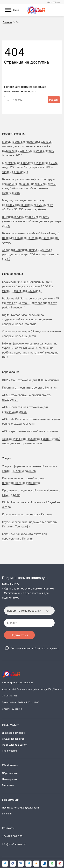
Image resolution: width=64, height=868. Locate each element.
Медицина (8, 785)
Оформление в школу (15, 745)
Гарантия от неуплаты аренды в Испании (29, 387)
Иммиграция (10, 779)
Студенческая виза (13, 739)
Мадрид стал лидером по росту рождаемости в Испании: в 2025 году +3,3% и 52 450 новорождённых (27, 205)
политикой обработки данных (41, 648)
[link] (52, 864)
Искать (54, 100)
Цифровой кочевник (14, 733)
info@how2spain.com (14, 844)
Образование (10, 773)
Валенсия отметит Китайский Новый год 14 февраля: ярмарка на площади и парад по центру (31, 238)
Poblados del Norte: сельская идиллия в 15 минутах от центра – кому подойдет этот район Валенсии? (30, 303)
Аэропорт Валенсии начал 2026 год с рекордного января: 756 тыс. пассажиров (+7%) (30, 254)
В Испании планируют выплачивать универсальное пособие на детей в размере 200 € (32, 221)
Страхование (10, 751)
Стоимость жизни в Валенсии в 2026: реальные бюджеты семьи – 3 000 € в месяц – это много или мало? (28, 286)
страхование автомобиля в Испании (30, 431)
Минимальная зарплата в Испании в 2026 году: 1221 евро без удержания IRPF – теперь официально (30, 167)
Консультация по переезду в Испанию (28, 514)
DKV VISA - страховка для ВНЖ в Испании (30, 380)
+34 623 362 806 (53, 2)
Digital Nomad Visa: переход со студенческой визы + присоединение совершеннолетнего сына (27, 319)
